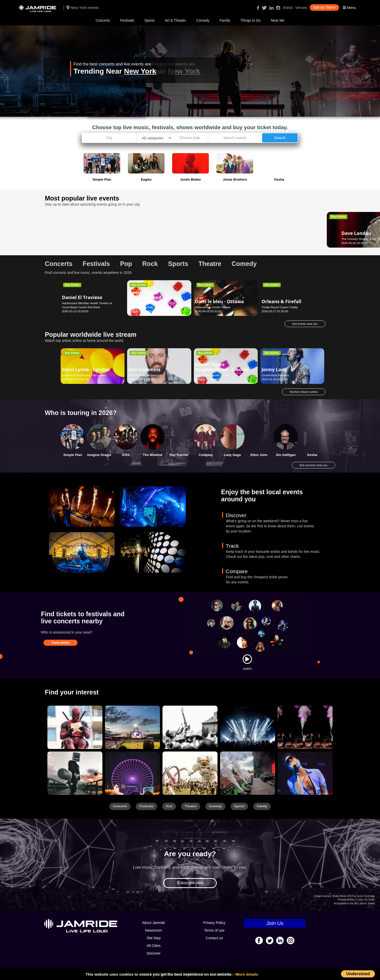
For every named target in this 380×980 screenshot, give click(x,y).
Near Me (278, 20)
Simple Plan (73, 455)
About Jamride (154, 923)
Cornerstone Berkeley (275, 375)
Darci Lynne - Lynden (86, 369)
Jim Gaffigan (286, 455)
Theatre (191, 806)
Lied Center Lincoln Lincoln (212, 375)
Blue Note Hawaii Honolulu (145, 375)
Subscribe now (190, 883)
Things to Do (250, 20)
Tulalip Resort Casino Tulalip (280, 307)
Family (225, 20)
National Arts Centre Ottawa (213, 307)
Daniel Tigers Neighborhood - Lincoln (222, 367)
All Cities (154, 946)
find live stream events (304, 392)
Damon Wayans (279, 229)
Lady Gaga (232, 455)
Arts (169, 806)
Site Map (153, 938)
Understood (358, 974)
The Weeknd (153, 455)
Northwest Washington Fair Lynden (84, 375)
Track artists (60, 643)
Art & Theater (175, 20)
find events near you (305, 324)
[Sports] (132, 727)
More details (247, 974)
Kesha (312, 455)
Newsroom (154, 930)
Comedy (203, 20)
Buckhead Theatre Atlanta (145, 239)
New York (140, 71)
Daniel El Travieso (82, 297)
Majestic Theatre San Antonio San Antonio (222, 239)
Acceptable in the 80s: (346, 903)
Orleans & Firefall (281, 301)
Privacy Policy (214, 923)
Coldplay (206, 455)
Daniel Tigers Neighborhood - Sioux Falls (153, 297)
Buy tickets (72, 217)
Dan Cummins (144, 369)
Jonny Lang (274, 369)
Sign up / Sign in (324, 7)
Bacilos (136, 233)
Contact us (214, 938)
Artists (288, 8)
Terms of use (214, 930)
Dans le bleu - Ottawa (220, 301)
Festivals (127, 20)
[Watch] (247, 659)
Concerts (103, 20)
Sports (150, 20)
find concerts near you (314, 465)
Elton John (259, 455)
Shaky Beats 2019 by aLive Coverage (354, 896)
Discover (154, 953)
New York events (83, 8)
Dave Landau (77, 229)
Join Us (275, 923)
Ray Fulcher (179, 455)
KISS (126, 455)
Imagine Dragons (101, 455)
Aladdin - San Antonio (220, 233)
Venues (301, 8)
